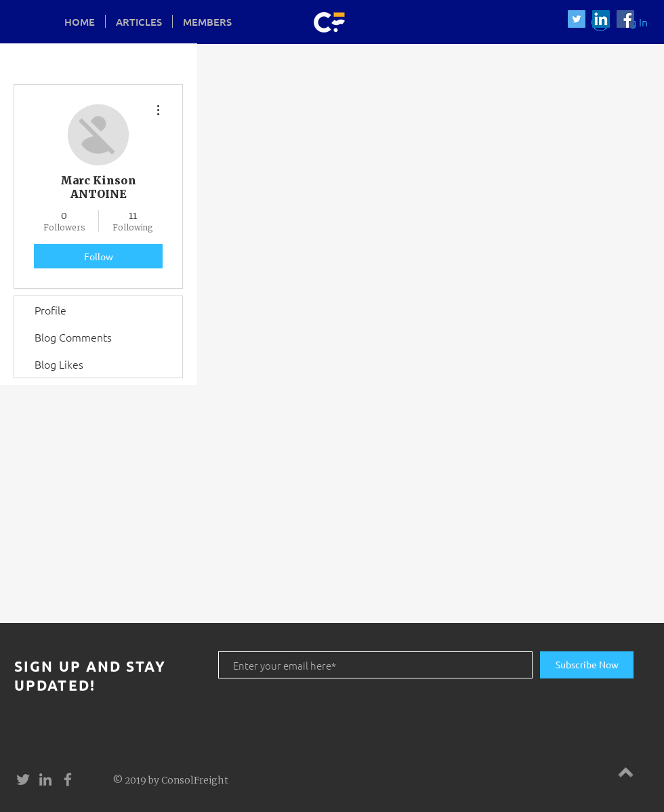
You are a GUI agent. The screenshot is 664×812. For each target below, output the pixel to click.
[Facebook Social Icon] (625, 19)
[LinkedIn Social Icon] (601, 19)
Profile (50, 310)
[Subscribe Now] (587, 665)
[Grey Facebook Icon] (68, 779)
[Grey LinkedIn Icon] (45, 779)
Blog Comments (73, 337)
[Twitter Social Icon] (577, 19)
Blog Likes (59, 364)
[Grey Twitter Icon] (23, 779)
